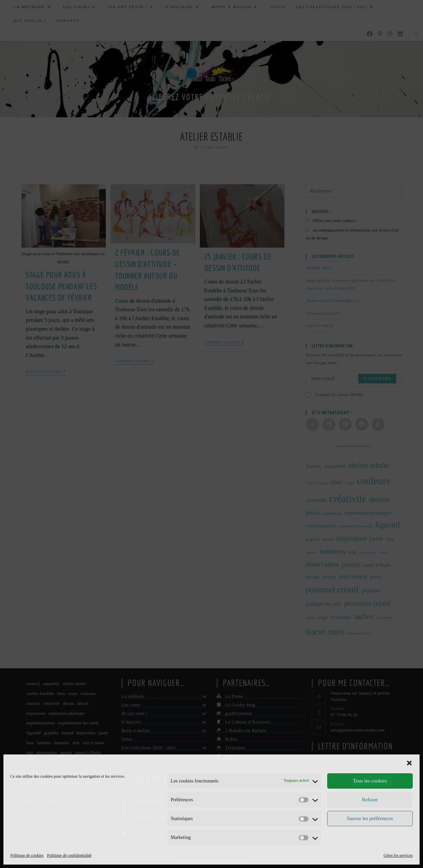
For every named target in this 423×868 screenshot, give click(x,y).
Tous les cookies (370, 781)
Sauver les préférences (370, 818)
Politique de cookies (27, 855)
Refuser (370, 800)
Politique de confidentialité (69, 855)
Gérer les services (398, 855)
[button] (409, 763)
